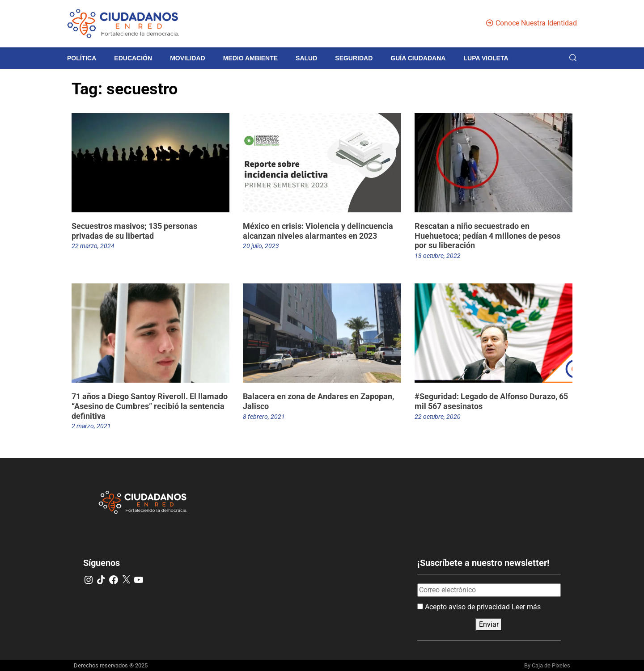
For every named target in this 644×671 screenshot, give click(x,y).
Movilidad (188, 58)
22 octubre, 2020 (438, 417)
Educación (133, 58)
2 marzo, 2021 (91, 426)
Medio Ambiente (250, 58)
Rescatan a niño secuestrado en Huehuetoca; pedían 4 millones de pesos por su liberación (487, 236)
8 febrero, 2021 (264, 417)
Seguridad (354, 58)
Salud (306, 58)
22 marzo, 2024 (93, 246)
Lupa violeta (486, 58)
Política (82, 58)
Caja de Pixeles (551, 665)
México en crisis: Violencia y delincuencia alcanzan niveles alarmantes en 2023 (318, 231)
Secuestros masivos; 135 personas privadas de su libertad (134, 231)
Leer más (526, 607)
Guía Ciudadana (418, 58)
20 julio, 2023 (261, 246)
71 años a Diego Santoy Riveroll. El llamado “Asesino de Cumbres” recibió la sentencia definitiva (150, 406)
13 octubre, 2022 (438, 256)
